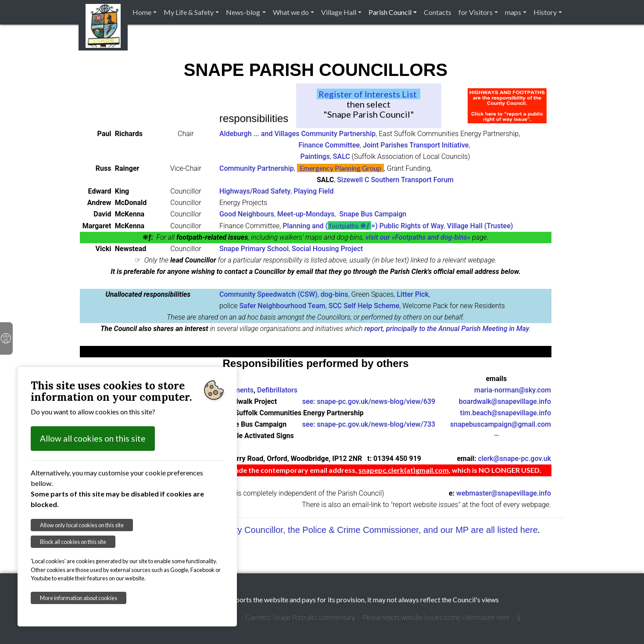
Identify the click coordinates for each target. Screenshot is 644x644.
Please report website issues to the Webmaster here (436, 617)
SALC (342, 157)
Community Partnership (257, 168)
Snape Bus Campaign (373, 214)
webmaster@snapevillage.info (504, 493)
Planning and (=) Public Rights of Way (363, 226)
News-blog (243, 12)
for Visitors (476, 12)
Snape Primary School (254, 249)
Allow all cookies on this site (93, 438)
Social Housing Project (327, 249)
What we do (291, 12)
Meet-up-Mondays (306, 214)
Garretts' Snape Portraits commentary (300, 617)
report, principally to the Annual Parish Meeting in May (447, 329)
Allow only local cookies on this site (82, 525)
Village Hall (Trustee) (480, 226)
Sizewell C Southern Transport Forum (395, 180)
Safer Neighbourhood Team (282, 306)
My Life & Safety (189, 12)
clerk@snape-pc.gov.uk (514, 459)
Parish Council (390, 12)
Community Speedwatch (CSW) (268, 294)
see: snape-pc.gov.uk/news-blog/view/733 (369, 424)
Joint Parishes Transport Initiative (416, 145)
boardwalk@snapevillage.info (505, 401)
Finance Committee (329, 145)
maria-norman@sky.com (513, 390)
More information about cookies (79, 598)
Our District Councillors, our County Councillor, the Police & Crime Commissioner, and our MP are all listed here (321, 530)
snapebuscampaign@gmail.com (501, 424)
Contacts (438, 12)
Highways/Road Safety (255, 191)
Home (142, 12)
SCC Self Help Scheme (364, 306)
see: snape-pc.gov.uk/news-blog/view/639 (369, 401)
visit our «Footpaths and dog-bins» (418, 237)
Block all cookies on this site (73, 542)
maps (513, 12)
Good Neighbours (247, 214)
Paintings (315, 157)
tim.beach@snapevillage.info (506, 413)
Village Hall (339, 12)
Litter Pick (413, 294)
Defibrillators (277, 390)
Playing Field (313, 191)
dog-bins (335, 294)
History (545, 12)
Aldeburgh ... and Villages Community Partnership (297, 134)
